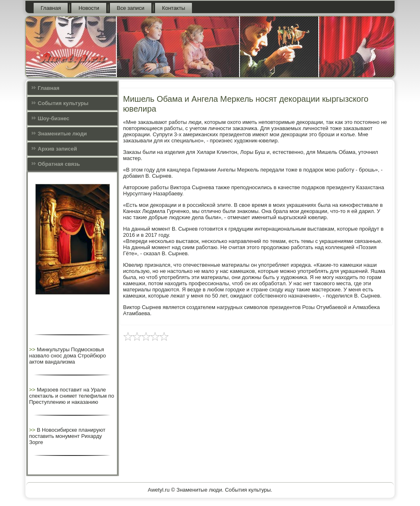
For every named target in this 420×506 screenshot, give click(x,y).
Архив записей (57, 149)
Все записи (131, 8)
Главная (51, 8)
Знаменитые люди (62, 134)
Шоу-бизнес (54, 118)
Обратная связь (59, 164)
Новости (89, 8)
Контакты (173, 8)
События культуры (63, 103)
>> (33, 349)
